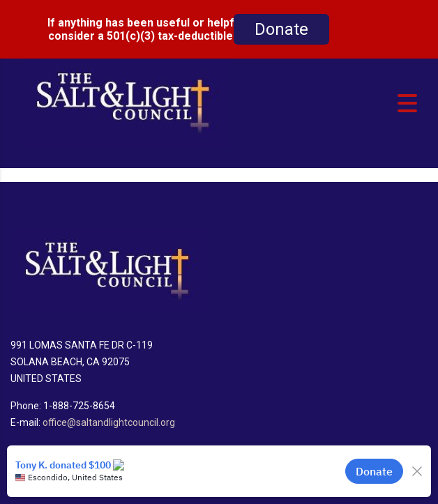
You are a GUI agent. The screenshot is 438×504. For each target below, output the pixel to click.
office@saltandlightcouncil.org (109, 412)
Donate (281, 29)
